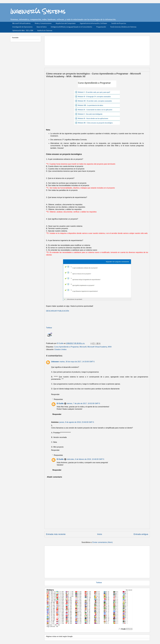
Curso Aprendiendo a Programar (66, 347)
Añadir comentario (54, 477)
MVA (110, 347)
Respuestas (58, 399)
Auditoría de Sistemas (45, 31)
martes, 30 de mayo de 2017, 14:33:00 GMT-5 (77, 362)
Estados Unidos (61, 349)
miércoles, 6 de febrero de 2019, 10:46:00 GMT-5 (85, 459)
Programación (101, 27)
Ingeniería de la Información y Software (94, 24)
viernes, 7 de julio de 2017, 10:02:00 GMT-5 (83, 403)
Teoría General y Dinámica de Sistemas (123, 27)
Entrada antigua (141, 534)
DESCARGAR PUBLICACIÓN (58, 311)
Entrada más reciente (56, 534)
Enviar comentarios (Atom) (102, 542)
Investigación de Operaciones (22, 27)
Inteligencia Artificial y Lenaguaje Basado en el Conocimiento (71, 27)
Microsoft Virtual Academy (21, 24)
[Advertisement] (98, 50)
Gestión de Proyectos (119, 24)
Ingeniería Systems (38, 11)
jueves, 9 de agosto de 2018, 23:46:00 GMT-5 (77, 422)
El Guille (60, 403)
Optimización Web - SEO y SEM (23, 31)
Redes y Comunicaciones (43, 24)
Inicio (100, 534)
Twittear (49, 328)
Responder (55, 394)
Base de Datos (42, 27)
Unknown (55, 362)
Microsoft (83, 347)
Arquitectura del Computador (66, 24)
